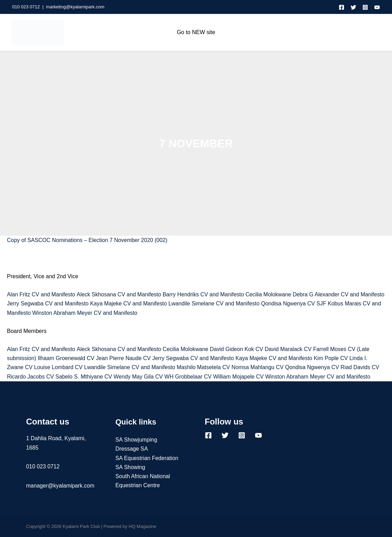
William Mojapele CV (242, 377)
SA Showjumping (137, 440)
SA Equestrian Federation (147, 458)
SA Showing (130, 467)
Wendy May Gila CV (140, 377)
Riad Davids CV (365, 367)
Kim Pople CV (336, 358)
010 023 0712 (26, 7)
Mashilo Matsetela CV (206, 367)
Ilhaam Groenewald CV (67, 358)
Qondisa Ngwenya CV (318, 303)
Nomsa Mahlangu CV (262, 367)
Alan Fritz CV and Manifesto (42, 294)
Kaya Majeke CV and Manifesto (156, 303)
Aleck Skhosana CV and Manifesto (120, 294)
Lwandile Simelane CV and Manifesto (243, 303)
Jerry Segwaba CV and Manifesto (74, 303)
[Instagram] (365, 7)
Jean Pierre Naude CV (125, 358)
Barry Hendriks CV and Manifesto (206, 294)
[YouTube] (377, 7)
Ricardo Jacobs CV (31, 377)
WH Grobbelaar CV (191, 377)
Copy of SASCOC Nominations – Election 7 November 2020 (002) (89, 240)
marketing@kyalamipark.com (75, 7)
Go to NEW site (196, 32)
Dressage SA (132, 449)
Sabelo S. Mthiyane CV (85, 377)
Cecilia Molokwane (272, 294)
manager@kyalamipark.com (61, 486)
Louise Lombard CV (59, 367)
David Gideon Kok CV (240, 349)
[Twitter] (353, 7)
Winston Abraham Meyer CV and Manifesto (124, 313)
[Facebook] (342, 7)
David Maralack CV (292, 349)
